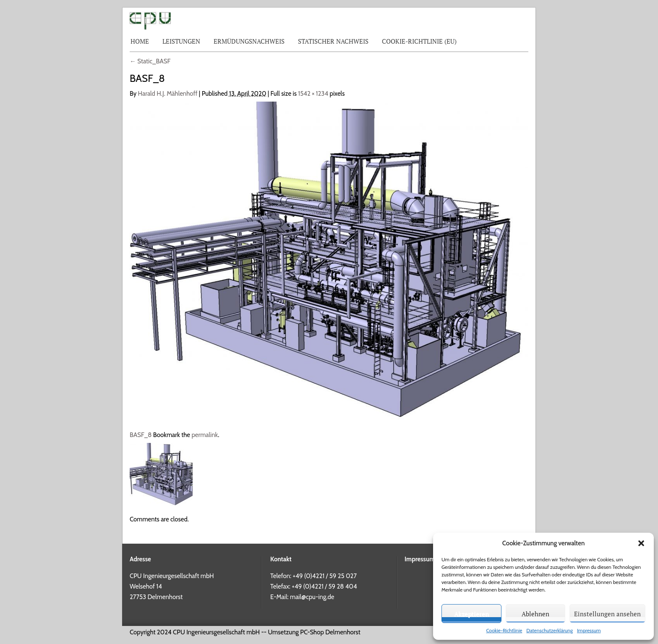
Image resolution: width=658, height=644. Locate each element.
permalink (205, 435)
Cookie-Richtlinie (504, 630)
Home (140, 41)
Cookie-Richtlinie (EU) (419, 41)
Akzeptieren (471, 614)
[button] (641, 543)
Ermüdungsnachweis (249, 41)
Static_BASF (150, 61)
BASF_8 (141, 435)
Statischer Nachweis (333, 41)
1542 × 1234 (313, 94)
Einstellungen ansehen (607, 614)
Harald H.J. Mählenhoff (168, 94)
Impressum (589, 630)
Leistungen (181, 41)
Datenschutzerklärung (550, 630)
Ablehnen (535, 614)
